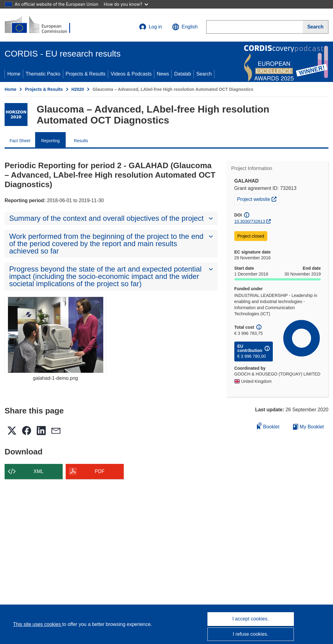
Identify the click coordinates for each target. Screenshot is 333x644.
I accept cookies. (250, 619)
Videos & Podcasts (131, 74)
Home (14, 74)
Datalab (183, 74)
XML (39, 471)
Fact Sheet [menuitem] (20, 141)
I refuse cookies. (251, 634)
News (163, 74)
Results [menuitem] (81, 141)
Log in (151, 27)
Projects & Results (86, 74)
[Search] (316, 27)
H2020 (78, 89)
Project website (258, 198)
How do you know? (126, 4)
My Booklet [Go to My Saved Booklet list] (308, 427)
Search (204, 74)
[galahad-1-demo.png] (55, 335)
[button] (185, 27)
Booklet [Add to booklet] (268, 426)
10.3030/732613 (250, 221)
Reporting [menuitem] (51, 141)
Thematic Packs (43, 74)
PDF (100, 471)
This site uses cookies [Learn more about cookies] (37, 624)
